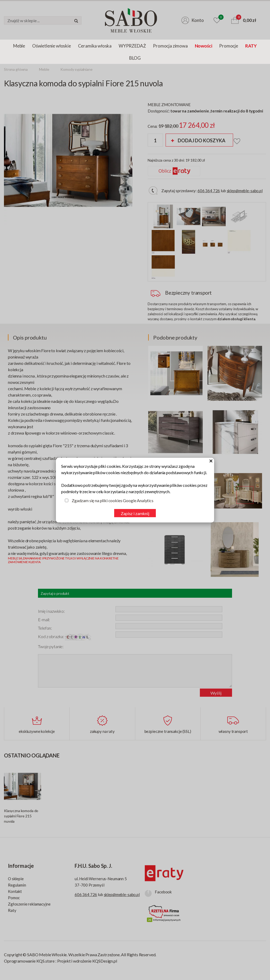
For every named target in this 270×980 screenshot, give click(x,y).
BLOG (135, 58)
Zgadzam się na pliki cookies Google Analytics (113, 500)
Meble (19, 46)
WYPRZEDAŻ (132, 46)
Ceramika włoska (95, 46)
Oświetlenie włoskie (52, 46)
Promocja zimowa (170, 46)
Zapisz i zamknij (135, 513)
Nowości (204, 46)
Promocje (229, 46)
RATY (251, 46)
